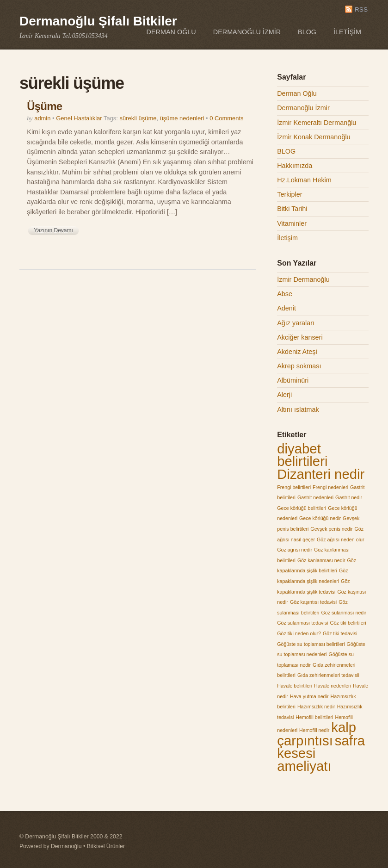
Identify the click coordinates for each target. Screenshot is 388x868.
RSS (361, 9)
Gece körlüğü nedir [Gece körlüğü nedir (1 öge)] (320, 518)
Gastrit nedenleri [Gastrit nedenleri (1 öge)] (315, 497)
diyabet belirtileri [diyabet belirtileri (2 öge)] (302, 455)
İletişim (347, 32)
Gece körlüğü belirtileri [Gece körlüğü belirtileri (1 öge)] (302, 508)
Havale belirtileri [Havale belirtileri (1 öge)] (295, 686)
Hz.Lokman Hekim (304, 180)
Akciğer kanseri (300, 337)
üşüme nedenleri (182, 118)
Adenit (286, 308)
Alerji (284, 395)
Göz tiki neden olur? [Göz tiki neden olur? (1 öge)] (299, 633)
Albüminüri (293, 380)
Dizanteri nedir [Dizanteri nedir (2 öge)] (321, 474)
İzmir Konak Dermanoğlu (314, 137)
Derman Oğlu (171, 32)
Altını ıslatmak (298, 409)
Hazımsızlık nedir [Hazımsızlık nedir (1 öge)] (316, 707)
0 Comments (226, 118)
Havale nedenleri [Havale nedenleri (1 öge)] (333, 686)
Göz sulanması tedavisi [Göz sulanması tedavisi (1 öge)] (302, 623)
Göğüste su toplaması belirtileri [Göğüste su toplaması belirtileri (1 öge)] (311, 644)
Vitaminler (292, 223)
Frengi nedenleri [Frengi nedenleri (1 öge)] (330, 487)
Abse (285, 294)
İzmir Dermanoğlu (303, 279)
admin (42, 118)
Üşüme (44, 106)
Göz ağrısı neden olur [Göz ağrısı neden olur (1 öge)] (340, 539)
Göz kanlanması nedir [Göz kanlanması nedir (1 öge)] (321, 560)
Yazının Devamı (53, 230)
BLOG (307, 32)
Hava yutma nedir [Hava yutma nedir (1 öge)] (309, 696)
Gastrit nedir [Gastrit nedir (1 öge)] (349, 497)
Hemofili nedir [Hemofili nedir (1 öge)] (314, 730)
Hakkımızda (295, 166)
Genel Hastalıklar (79, 118)
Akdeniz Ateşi (297, 352)
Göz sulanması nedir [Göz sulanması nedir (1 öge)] (344, 613)
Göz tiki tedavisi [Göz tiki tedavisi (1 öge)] (340, 633)
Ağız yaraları (296, 323)
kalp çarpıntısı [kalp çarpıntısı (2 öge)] (317, 734)
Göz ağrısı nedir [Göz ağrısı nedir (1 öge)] (295, 550)
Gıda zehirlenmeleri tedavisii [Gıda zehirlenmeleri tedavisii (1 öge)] (328, 675)
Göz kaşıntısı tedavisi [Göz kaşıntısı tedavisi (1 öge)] (313, 602)
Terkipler (289, 194)
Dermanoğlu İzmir (247, 32)
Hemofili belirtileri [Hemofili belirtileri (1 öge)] (314, 717)
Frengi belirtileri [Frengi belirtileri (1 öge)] (294, 487)
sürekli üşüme (138, 118)
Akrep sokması (299, 366)
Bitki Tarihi (292, 209)
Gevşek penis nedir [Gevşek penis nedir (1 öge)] (331, 529)
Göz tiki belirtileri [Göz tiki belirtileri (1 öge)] (348, 623)
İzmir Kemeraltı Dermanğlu (317, 123)
